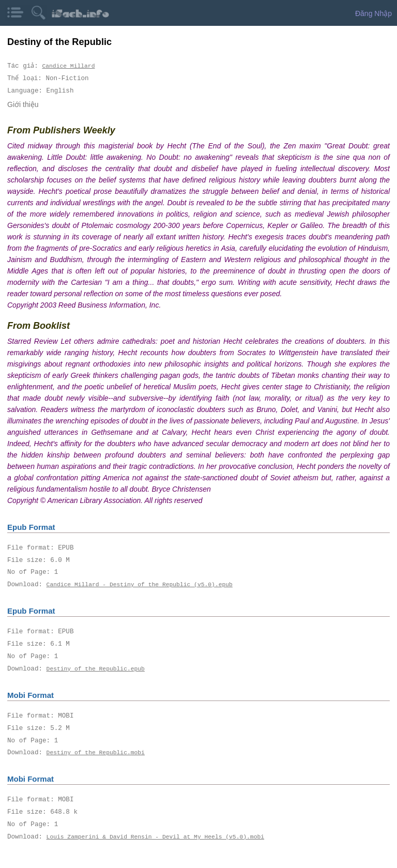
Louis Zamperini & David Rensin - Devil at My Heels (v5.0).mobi (155, 837)
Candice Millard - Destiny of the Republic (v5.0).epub (140, 584)
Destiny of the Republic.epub (96, 669)
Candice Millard (69, 66)
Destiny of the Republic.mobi (96, 752)
